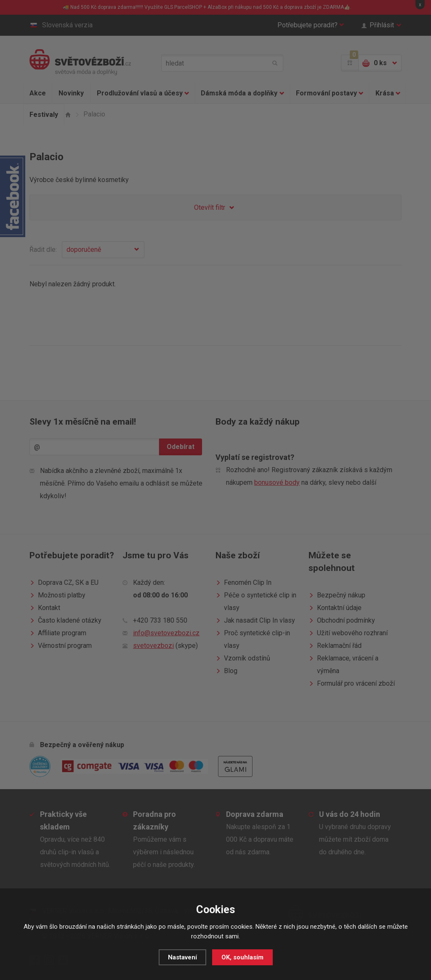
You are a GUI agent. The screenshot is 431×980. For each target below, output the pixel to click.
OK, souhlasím (242, 957)
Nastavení (182, 957)
